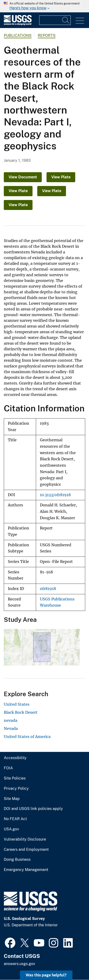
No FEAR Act (15, 819)
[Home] (18, 24)
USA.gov (11, 829)
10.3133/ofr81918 (55, 495)
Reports (47, 36)
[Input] (55, 20)
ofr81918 (48, 589)
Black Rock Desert (21, 712)
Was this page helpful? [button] (46, 975)
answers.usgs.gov (19, 964)
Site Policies (15, 778)
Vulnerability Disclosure (25, 839)
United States (17, 704)
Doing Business (17, 860)
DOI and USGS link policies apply (33, 809)
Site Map (12, 799)
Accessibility (15, 758)
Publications (18, 36)
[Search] (66, 20)
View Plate (61, 177)
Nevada (11, 728)
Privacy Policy (16, 789)
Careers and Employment (26, 850)
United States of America (27, 737)
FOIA (8, 768)
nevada (11, 720)
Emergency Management (26, 870)
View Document (23, 177)
